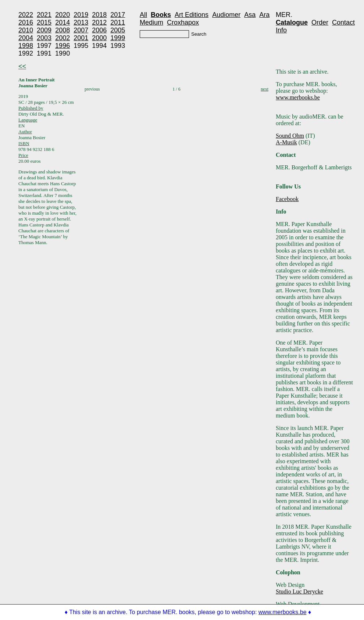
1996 (63, 46)
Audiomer (226, 15)
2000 (99, 38)
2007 (81, 30)
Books (161, 15)
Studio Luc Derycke (299, 591)
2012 (99, 22)
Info (281, 30)
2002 (63, 38)
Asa (250, 15)
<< (22, 66)
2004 (26, 38)
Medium (151, 22)
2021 (44, 15)
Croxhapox (183, 22)
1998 (26, 46)
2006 (99, 30)
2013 (81, 22)
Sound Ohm (290, 136)
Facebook (287, 199)
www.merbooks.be (298, 97)
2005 (118, 30)
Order (320, 22)
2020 (63, 15)
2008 (63, 30)
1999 (118, 38)
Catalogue (292, 22)
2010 (26, 30)
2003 (44, 38)
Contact (343, 22)
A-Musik (286, 142)
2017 (118, 15)
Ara (264, 15)
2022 (26, 15)
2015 (44, 22)
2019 (81, 15)
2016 (26, 22)
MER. (284, 15)
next (265, 89)
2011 (118, 22)
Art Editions (192, 15)
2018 (99, 15)
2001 (81, 38)
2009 (44, 30)
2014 (63, 22)
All (143, 15)
